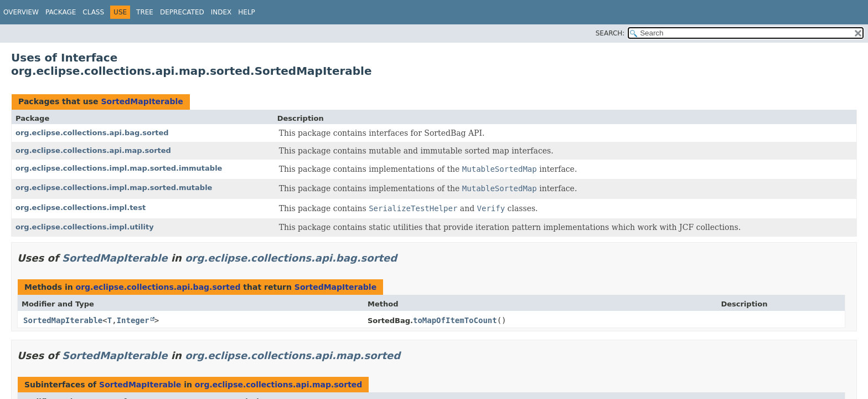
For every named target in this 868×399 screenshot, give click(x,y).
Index (221, 12)
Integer (133, 320)
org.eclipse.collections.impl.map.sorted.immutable (119, 168)
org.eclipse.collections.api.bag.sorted (92, 133)
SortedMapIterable (142, 101)
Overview (21, 12)
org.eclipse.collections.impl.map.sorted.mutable (114, 188)
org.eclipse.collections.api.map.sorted (93, 150)
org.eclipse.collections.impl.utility (85, 227)
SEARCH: (610, 33)
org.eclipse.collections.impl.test (81, 208)
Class (93, 12)
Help (247, 12)
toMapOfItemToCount (455, 320)
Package (61, 12)
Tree (145, 12)
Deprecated (182, 12)
